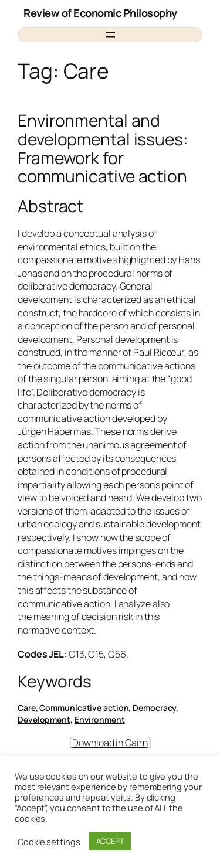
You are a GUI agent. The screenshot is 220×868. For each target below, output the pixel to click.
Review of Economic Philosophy (100, 13)
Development (44, 719)
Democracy (154, 708)
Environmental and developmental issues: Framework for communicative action (103, 149)
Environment (100, 719)
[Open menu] (110, 35)
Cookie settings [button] (49, 842)
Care (27, 708)
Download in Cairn (110, 743)
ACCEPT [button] (110, 841)
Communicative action (84, 708)
